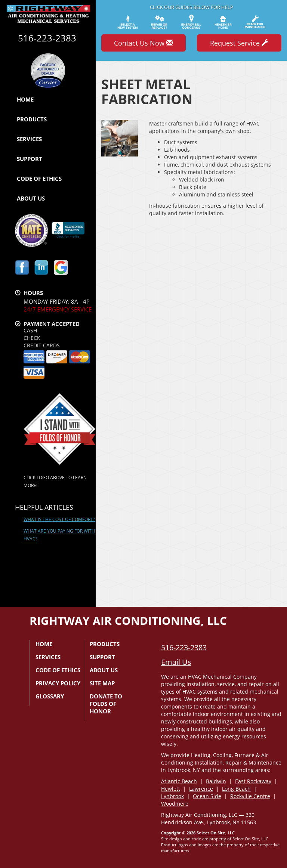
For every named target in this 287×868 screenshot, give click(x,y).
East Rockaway (253, 781)
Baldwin (216, 781)
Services (29, 139)
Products (32, 119)
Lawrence (201, 789)
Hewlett (171, 789)
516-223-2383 (184, 647)
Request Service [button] (239, 43)
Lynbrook (172, 796)
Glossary (50, 696)
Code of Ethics (39, 179)
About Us (31, 198)
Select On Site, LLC (216, 833)
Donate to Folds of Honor (106, 704)
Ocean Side (207, 796)
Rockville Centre (250, 796)
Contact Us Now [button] (143, 43)
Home (25, 99)
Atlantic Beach (179, 781)
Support (30, 159)
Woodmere (175, 804)
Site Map (102, 683)
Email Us (176, 662)
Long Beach (236, 789)
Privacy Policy (58, 683)
